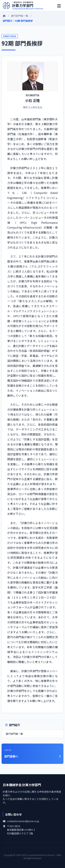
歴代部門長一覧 (20, 16)
